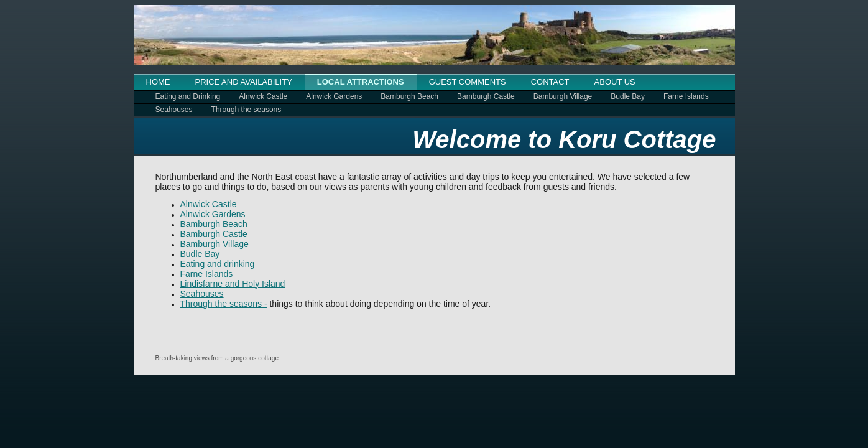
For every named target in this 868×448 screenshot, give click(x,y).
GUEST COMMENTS (468, 82)
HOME (158, 82)
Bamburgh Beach (409, 96)
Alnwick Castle (263, 96)
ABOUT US (615, 82)
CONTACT (550, 82)
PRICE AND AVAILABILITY (244, 82)
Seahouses (174, 110)
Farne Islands (686, 96)
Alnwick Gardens (334, 96)
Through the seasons (247, 110)
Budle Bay (628, 96)
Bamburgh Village (563, 96)
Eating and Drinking (188, 96)
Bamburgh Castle (486, 96)
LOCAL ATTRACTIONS (361, 82)
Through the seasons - (224, 304)
